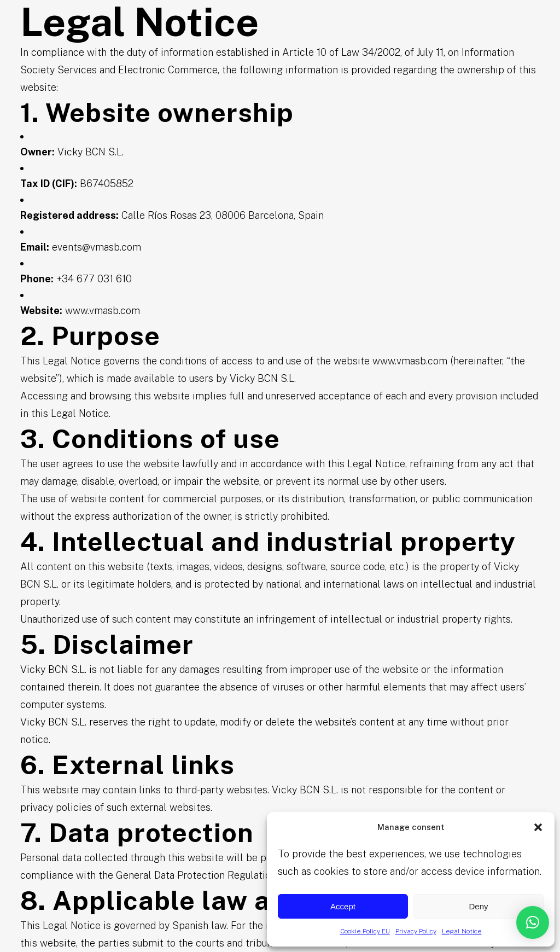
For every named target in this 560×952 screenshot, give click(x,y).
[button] (538, 827)
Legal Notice (462, 931)
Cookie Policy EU (365, 931)
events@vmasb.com (97, 247)
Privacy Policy (416, 931)
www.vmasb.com (103, 310)
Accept (343, 906)
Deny (478, 906)
